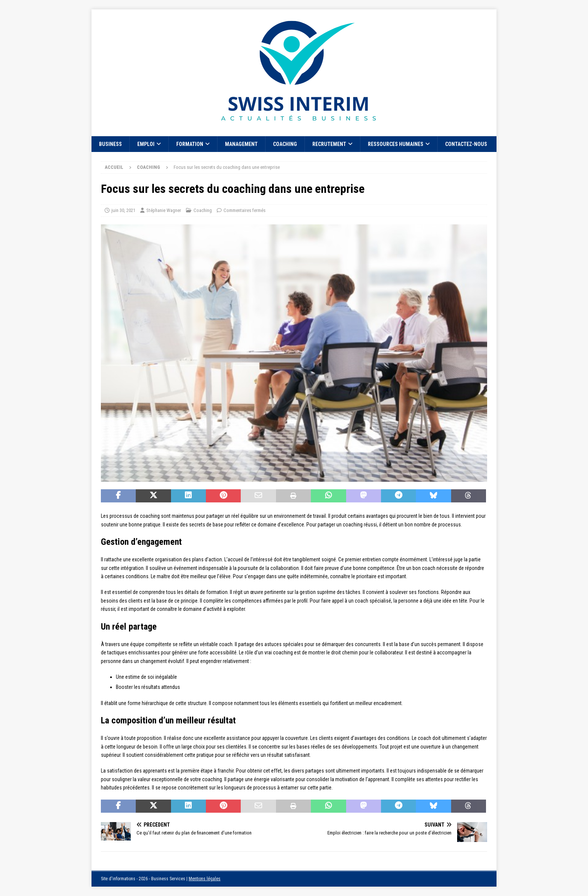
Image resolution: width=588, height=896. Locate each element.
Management (241, 144)
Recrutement (329, 144)
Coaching (285, 144)
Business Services (168, 879)
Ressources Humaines (396, 144)
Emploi (146, 144)
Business (110, 144)
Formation (190, 144)
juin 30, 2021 (123, 210)
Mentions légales (205, 879)
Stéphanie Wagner (164, 210)
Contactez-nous (466, 144)
